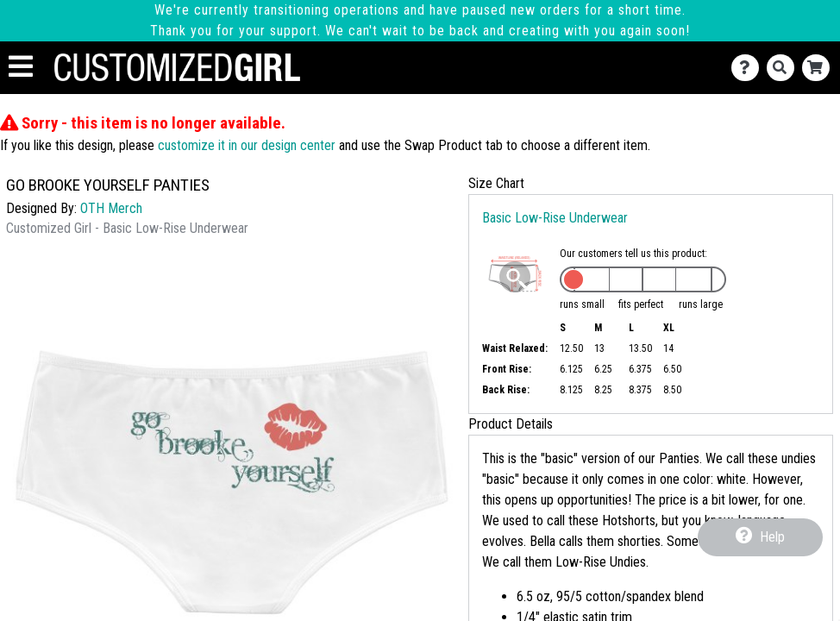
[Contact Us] (749, 68)
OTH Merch (111, 208)
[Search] (784, 68)
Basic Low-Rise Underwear (555, 218)
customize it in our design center (247, 145)
